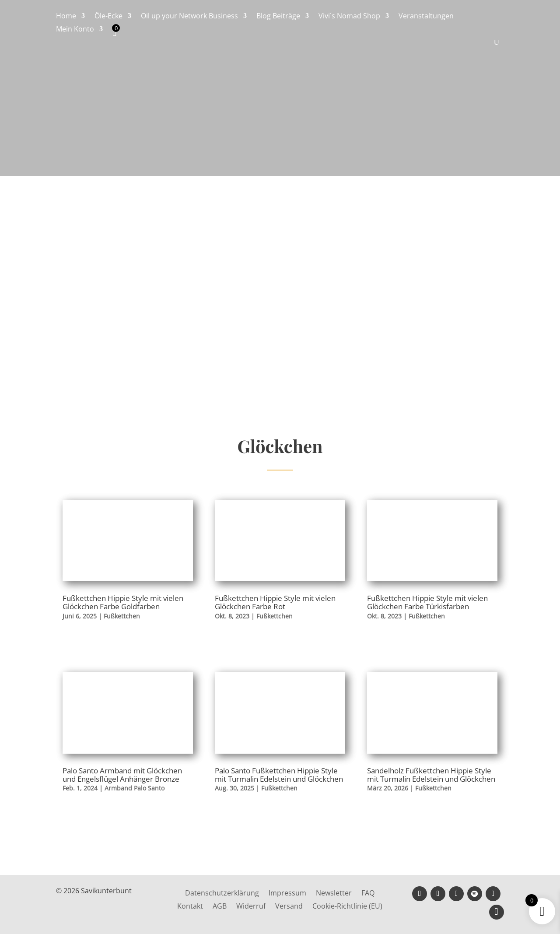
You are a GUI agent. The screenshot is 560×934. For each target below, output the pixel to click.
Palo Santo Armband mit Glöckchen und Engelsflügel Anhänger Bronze (122, 775)
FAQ (368, 894)
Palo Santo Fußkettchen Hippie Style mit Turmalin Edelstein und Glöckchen (279, 775)
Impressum (287, 894)
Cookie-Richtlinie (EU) (347, 907)
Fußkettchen (122, 616)
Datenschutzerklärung (222, 894)
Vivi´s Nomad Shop (349, 17)
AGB (220, 907)
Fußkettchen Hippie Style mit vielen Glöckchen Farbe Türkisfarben (427, 602)
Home (66, 17)
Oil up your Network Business (189, 17)
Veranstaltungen (426, 17)
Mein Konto (75, 30)
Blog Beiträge (278, 17)
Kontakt (190, 907)
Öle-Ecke (108, 17)
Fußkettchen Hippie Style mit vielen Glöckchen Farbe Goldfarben (123, 602)
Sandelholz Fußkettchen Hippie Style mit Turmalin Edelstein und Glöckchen (431, 775)
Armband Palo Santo (135, 788)
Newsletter (334, 894)
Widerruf (251, 907)
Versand (289, 907)
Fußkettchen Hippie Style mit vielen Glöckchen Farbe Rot (275, 602)
